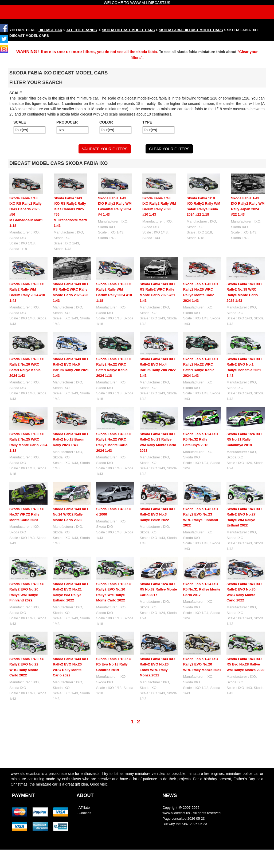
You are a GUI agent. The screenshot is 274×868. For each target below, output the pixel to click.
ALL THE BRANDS (82, 30)
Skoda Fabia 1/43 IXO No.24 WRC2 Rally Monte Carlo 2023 (71, 514)
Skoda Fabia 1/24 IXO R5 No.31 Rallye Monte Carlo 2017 (202, 572)
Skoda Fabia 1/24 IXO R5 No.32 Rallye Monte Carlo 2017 (158, 572)
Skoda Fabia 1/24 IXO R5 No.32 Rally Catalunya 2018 (201, 439)
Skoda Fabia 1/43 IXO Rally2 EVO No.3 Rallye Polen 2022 (157, 514)
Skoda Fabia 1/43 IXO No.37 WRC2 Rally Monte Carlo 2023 (27, 514)
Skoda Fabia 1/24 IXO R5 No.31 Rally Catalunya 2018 (244, 439)
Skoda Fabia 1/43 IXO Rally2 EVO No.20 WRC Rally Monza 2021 (202, 647)
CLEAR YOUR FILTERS (169, 149)
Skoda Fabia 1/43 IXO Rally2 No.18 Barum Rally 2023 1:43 (71, 439)
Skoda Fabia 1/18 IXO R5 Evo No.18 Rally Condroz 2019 (114, 647)
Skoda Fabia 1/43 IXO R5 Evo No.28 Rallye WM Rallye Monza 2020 (245, 647)
